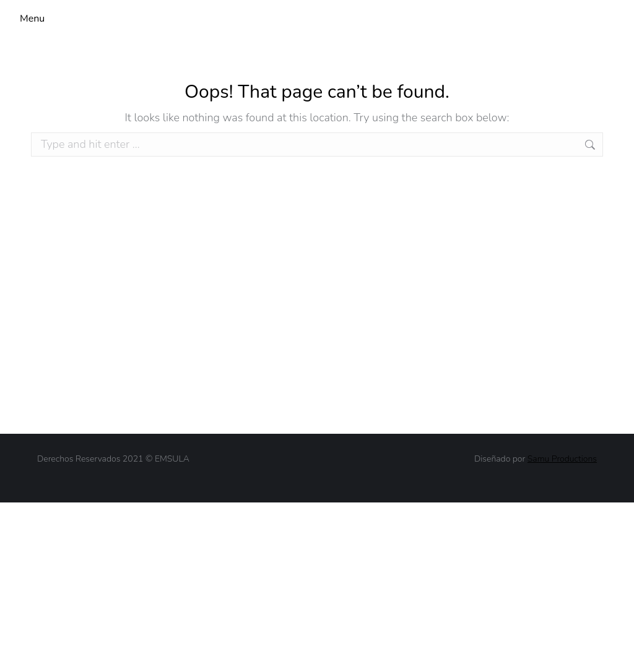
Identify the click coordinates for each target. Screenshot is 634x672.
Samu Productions (562, 459)
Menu (32, 19)
